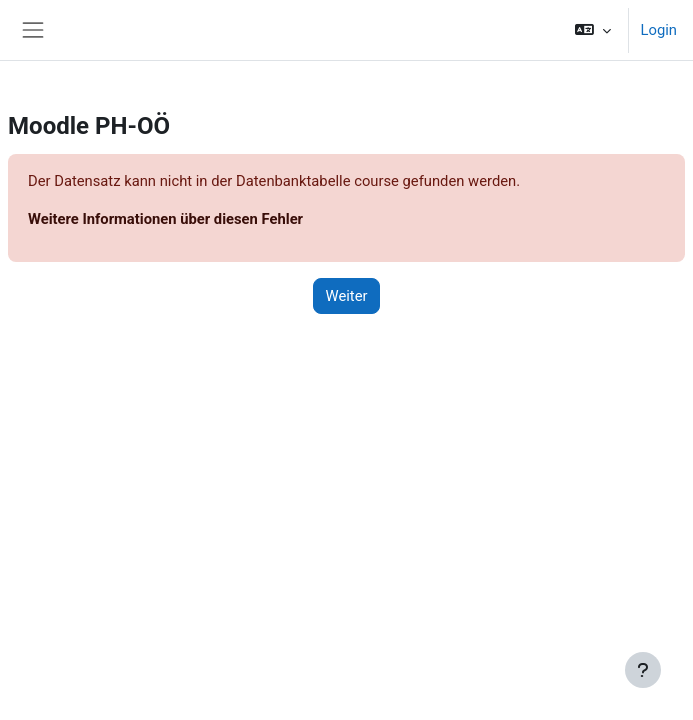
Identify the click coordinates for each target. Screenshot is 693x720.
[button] (592, 30)
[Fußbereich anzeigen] (643, 670)
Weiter (347, 296)
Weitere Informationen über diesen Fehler (165, 219)
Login (659, 30)
